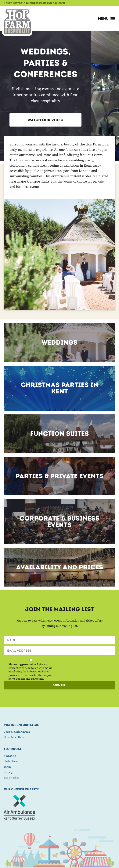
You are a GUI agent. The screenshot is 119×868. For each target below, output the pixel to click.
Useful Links (11, 761)
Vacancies (10, 756)
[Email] (60, 651)
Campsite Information (17, 732)
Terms (7, 767)
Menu (106, 18)
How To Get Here (14, 737)
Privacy (8, 772)
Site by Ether (11, 778)
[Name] (60, 640)
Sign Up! (60, 685)
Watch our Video (45, 120)
